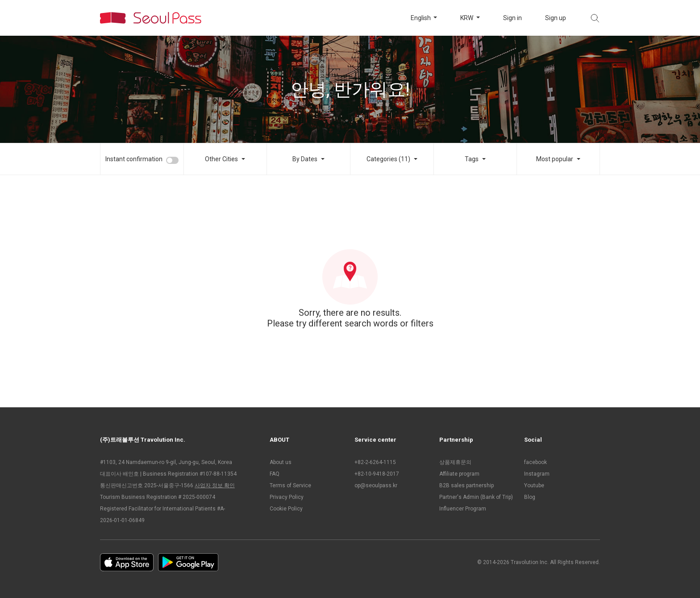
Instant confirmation (134, 159)
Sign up (556, 18)
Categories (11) (388, 159)
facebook (535, 462)
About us (281, 462)
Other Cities (221, 159)
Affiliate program (459, 474)
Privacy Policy (287, 497)
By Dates (305, 159)
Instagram (537, 474)
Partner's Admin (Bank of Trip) (476, 497)
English (421, 18)
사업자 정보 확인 (215, 485)
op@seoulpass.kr (376, 485)
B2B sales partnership (467, 485)
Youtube (534, 485)
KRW (467, 18)
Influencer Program (463, 509)
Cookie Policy (286, 509)
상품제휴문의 (455, 462)
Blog (530, 497)
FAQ (275, 474)
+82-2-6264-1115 (375, 462)
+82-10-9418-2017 (377, 474)
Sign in (512, 18)
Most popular (555, 159)
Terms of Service (290, 485)
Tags (472, 159)
